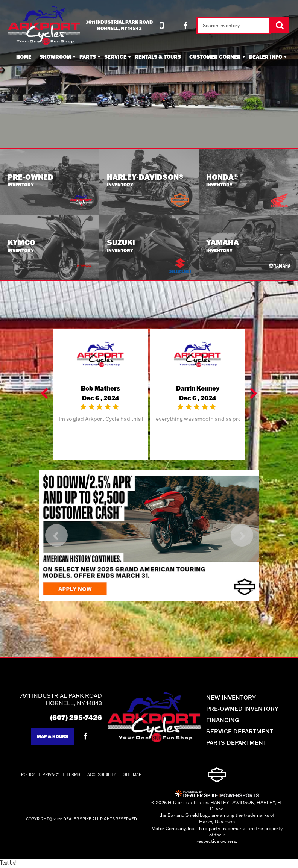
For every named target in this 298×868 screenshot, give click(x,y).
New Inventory (237, 698)
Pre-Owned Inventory (248, 710)
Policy (28, 776)
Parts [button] (88, 57)
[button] (45, 395)
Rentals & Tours (158, 57)
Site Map (132, 776)
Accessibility (102, 776)
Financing (228, 721)
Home (24, 57)
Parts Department (242, 743)
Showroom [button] (55, 57)
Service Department (245, 732)
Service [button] (115, 57)
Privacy (51, 776)
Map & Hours (47, 737)
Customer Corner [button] (215, 57)
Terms (73, 776)
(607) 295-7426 (71, 718)
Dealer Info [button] (266, 57)
